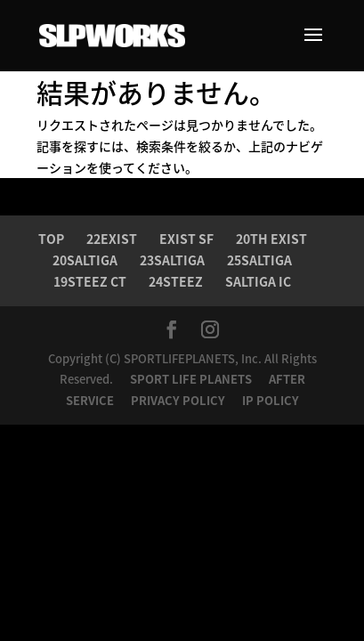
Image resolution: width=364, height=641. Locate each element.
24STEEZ (176, 281)
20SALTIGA (85, 260)
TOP (51, 239)
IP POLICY (271, 400)
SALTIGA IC (258, 281)
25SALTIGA (259, 260)
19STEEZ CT (90, 281)
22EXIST (112, 239)
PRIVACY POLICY (179, 400)
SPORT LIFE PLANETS (192, 379)
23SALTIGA (172, 260)
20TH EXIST (271, 239)
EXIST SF (186, 239)
